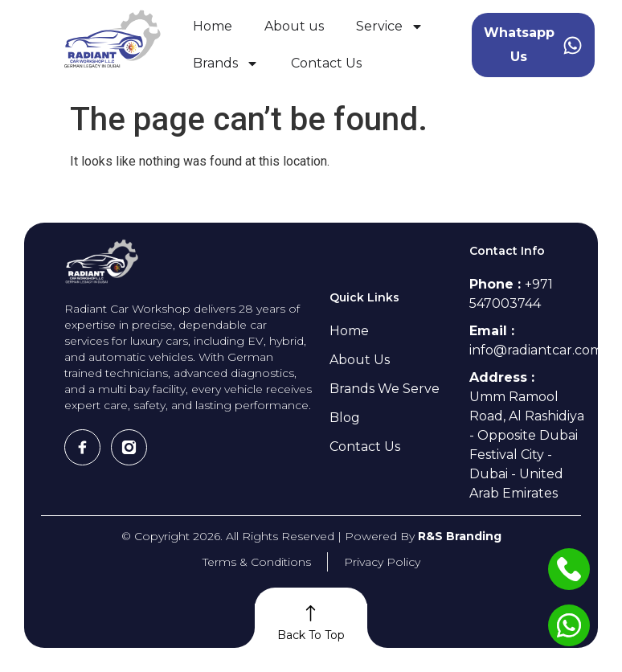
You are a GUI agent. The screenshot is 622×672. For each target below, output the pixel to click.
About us (294, 26)
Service (390, 27)
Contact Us (326, 63)
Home (213, 26)
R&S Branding (460, 536)
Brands (226, 64)
